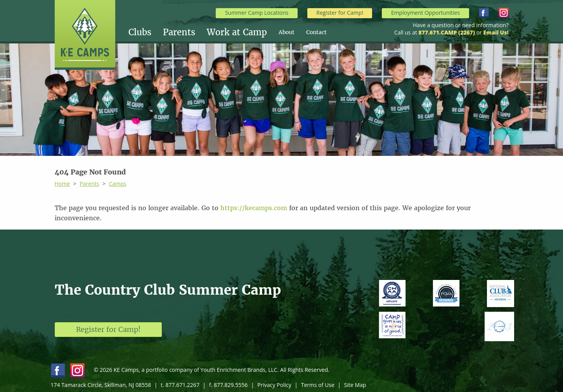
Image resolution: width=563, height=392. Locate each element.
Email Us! (496, 32)
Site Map (355, 385)
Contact (316, 32)
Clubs (140, 32)
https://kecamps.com (254, 208)
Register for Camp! (340, 13)
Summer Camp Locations (257, 13)
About (287, 32)
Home (62, 184)
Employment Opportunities (425, 13)
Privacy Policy (274, 385)
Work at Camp (237, 32)
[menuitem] (146, 32)
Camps (118, 184)
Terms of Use (318, 385)
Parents (179, 32)
